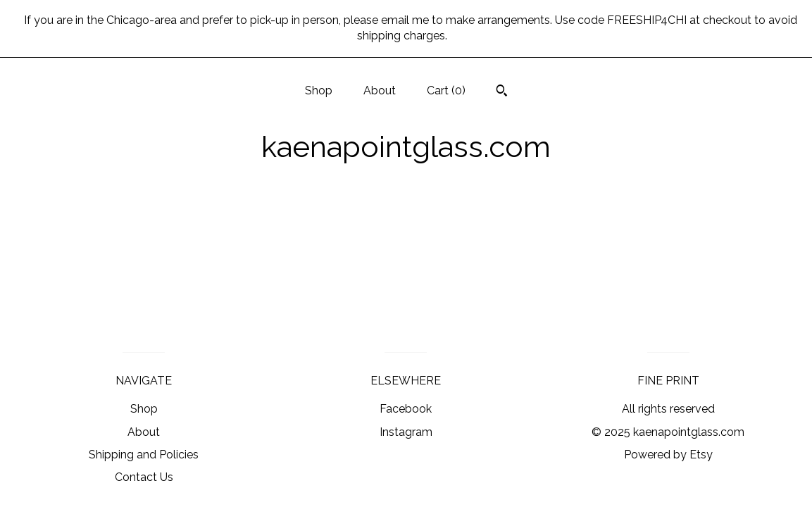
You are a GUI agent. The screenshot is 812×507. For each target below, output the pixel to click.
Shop (319, 90)
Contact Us (144, 477)
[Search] (502, 92)
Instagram (406, 432)
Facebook (406, 409)
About (380, 90)
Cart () (446, 90)
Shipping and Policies (144, 455)
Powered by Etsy (668, 455)
